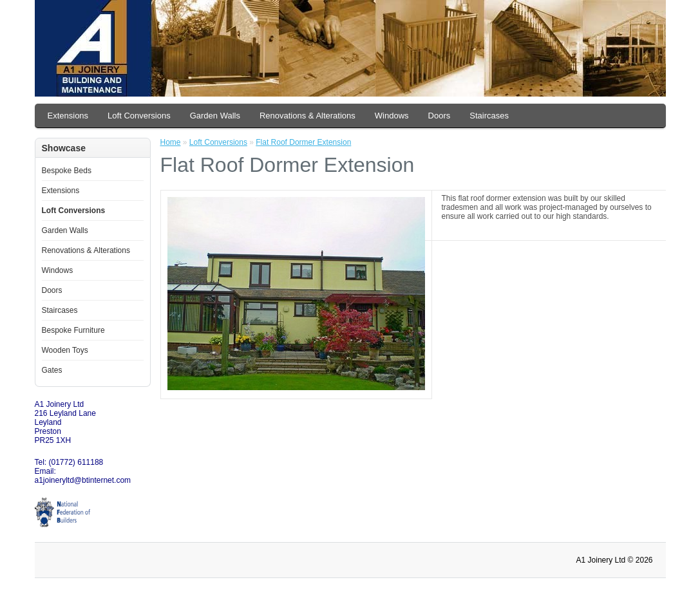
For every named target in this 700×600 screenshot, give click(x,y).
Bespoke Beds (67, 171)
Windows (392, 116)
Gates (52, 370)
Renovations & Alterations (307, 116)
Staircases (489, 116)
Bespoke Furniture (73, 330)
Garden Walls (215, 116)
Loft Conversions (139, 116)
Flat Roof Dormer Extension (303, 142)
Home (171, 142)
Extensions (68, 116)
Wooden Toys (65, 350)
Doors (440, 116)
